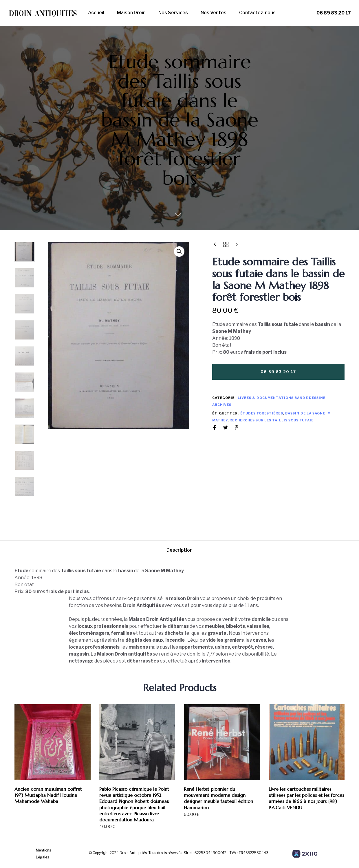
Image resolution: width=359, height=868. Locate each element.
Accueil (96, 13)
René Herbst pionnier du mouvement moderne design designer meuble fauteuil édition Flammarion (218, 798)
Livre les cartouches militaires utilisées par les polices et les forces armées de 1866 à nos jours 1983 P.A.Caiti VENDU (306, 798)
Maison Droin (131, 13)
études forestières (262, 413)
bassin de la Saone (305, 413)
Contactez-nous (257, 13)
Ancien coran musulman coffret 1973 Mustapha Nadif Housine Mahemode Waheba (48, 795)
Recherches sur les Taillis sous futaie (272, 420)
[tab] (179, 550)
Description (179, 550)
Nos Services (173, 13)
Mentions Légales (43, 854)
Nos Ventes (214, 13)
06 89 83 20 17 (334, 13)
